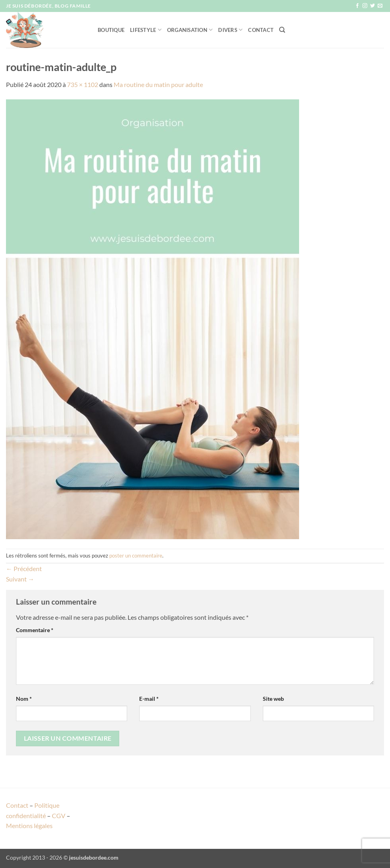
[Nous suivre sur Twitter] (372, 6)
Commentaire (35, 630)
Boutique (111, 30)
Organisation (190, 30)
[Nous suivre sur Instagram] (365, 6)
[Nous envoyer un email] (380, 6)
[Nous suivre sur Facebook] (357, 6)
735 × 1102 (83, 84)
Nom (24, 699)
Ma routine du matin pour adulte (158, 84)
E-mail (149, 699)
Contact (261, 30)
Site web (273, 699)
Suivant (20, 579)
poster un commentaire (136, 556)
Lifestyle (146, 30)
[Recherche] (282, 30)
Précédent (24, 568)
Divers (230, 30)
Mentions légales (29, 825)
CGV (59, 816)
